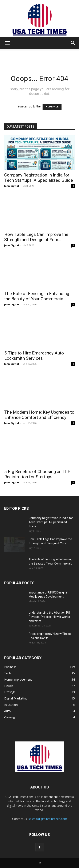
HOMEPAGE (52, 107)
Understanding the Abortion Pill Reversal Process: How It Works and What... (49, 617)
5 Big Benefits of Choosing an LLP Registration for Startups (37, 474)
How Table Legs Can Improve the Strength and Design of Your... (36, 237)
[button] (7, 43)
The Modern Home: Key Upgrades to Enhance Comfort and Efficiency (39, 415)
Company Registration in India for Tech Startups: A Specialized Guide (39, 178)
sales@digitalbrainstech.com (48, 819)
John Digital (12, 186)
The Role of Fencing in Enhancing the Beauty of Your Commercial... (37, 296)
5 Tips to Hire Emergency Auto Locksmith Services (34, 356)
